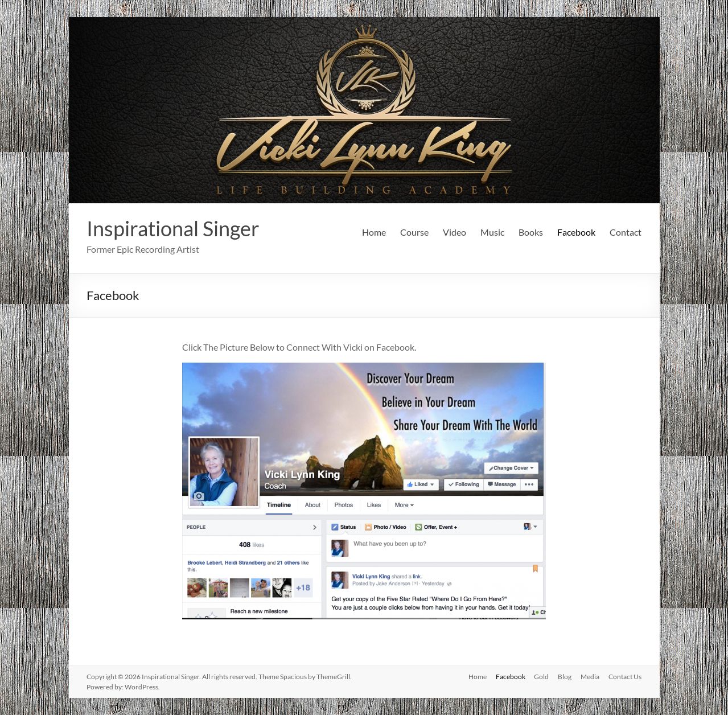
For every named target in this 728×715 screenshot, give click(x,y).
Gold (541, 677)
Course (414, 232)
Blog (565, 677)
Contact (626, 232)
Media (590, 677)
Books (531, 232)
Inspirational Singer (173, 228)
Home (374, 232)
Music (492, 232)
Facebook (576, 232)
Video (455, 232)
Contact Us (625, 677)
